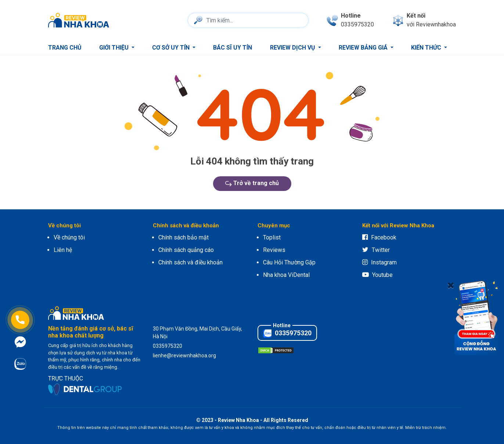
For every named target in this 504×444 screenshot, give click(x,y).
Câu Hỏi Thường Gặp (289, 262)
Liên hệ (63, 250)
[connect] (424, 20)
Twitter (376, 250)
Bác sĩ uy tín (233, 48)
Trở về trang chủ (252, 183)
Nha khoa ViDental (286, 275)
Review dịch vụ (293, 48)
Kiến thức (427, 48)
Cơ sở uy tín (172, 48)
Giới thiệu (115, 48)
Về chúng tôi (69, 237)
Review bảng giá (364, 48)
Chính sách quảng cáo (186, 250)
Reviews (274, 250)
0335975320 (287, 333)
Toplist (272, 237)
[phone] (350, 20)
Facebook (379, 237)
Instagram (379, 262)
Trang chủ (65, 48)
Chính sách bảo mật (183, 237)
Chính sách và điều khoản (190, 262)
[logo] (80, 20)
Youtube (377, 275)
